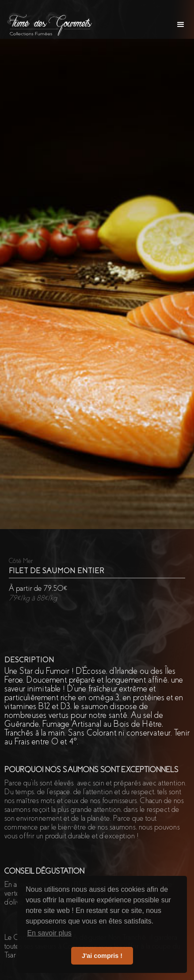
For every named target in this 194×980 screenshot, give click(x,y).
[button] (181, 25)
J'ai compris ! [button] (102, 956)
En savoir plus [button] (49, 933)
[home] (48, 24)
